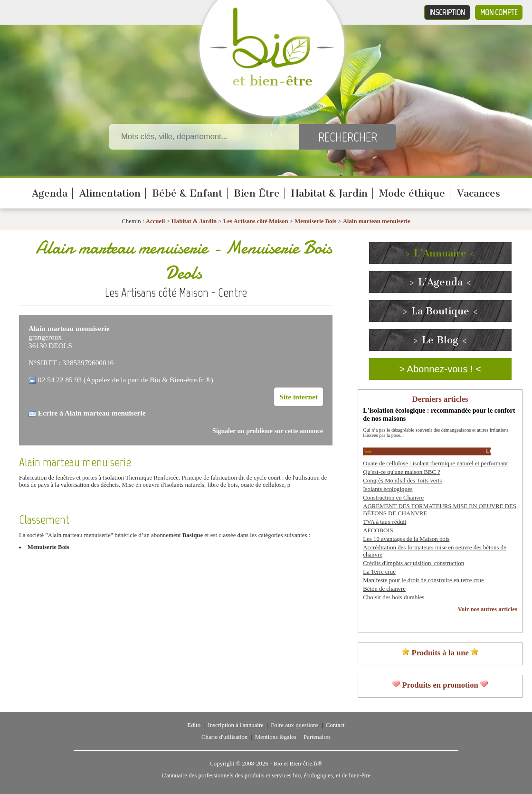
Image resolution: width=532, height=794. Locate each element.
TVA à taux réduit (385, 522)
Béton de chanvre (384, 589)
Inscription (447, 12)
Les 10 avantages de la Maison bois (406, 539)
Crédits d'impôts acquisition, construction (413, 563)
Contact (335, 725)
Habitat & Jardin (329, 193)
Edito (194, 725)
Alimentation (110, 193)
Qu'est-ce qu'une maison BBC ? (401, 472)
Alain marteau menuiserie (377, 221)
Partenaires (317, 737)
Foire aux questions (294, 725)
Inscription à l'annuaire (235, 725)
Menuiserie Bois (315, 221)
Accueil (156, 221)
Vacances (479, 193)
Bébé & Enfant (187, 193)
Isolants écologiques (388, 489)
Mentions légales (276, 737)
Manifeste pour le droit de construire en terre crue (423, 580)
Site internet (299, 397)
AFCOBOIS (378, 530)
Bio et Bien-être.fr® (298, 764)
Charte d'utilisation (224, 737)
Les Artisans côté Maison (256, 221)
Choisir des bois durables (394, 597)
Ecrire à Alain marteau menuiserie (92, 413)
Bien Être (257, 193)
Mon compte (499, 12)
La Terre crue (379, 572)
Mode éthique (412, 193)
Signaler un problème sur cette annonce (268, 431)
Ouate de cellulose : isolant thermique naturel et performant (435, 463)
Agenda (50, 193)
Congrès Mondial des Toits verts (402, 481)
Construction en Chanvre (393, 498)
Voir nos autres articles (488, 609)
